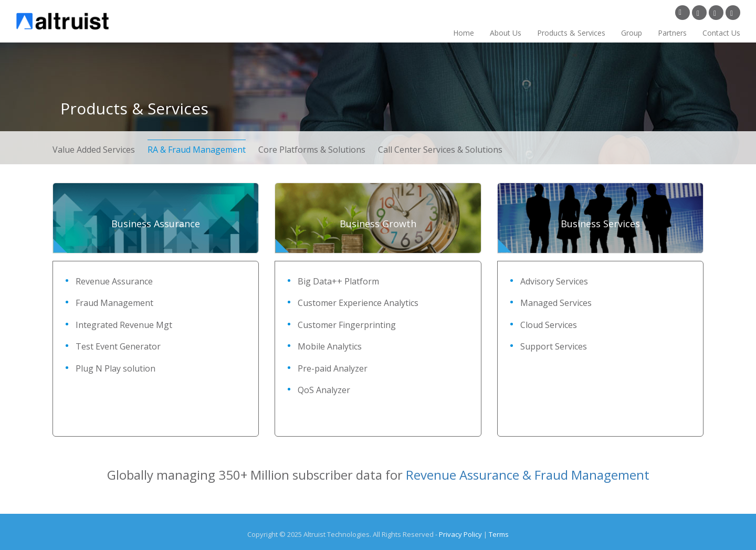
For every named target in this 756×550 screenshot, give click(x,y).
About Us (506, 33)
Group (632, 33)
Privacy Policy (460, 534)
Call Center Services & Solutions (440, 150)
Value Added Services (95, 150)
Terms (499, 534)
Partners (672, 33)
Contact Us (721, 33)
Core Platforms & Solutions (312, 150)
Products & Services (571, 33)
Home (464, 33)
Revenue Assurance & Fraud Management (528, 475)
